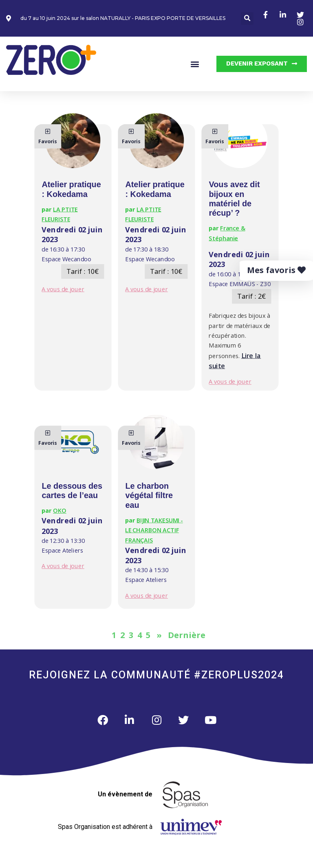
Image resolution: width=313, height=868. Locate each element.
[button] (247, 19)
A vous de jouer (62, 289)
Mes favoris (276, 270)
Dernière (187, 635)
